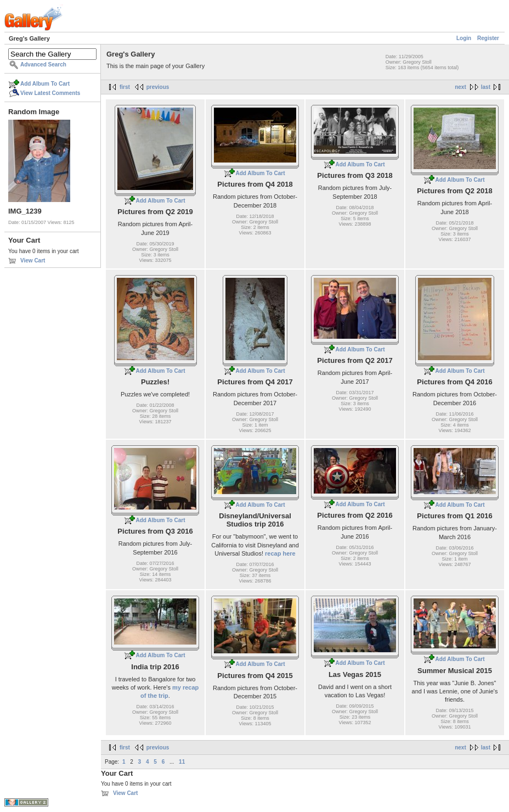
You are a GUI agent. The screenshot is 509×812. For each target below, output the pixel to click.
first (125, 87)
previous (158, 87)
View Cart (33, 261)
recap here (280, 553)
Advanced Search (43, 65)
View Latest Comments (50, 93)
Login (464, 38)
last (486, 87)
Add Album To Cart (45, 84)
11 (182, 762)
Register (488, 38)
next (460, 87)
